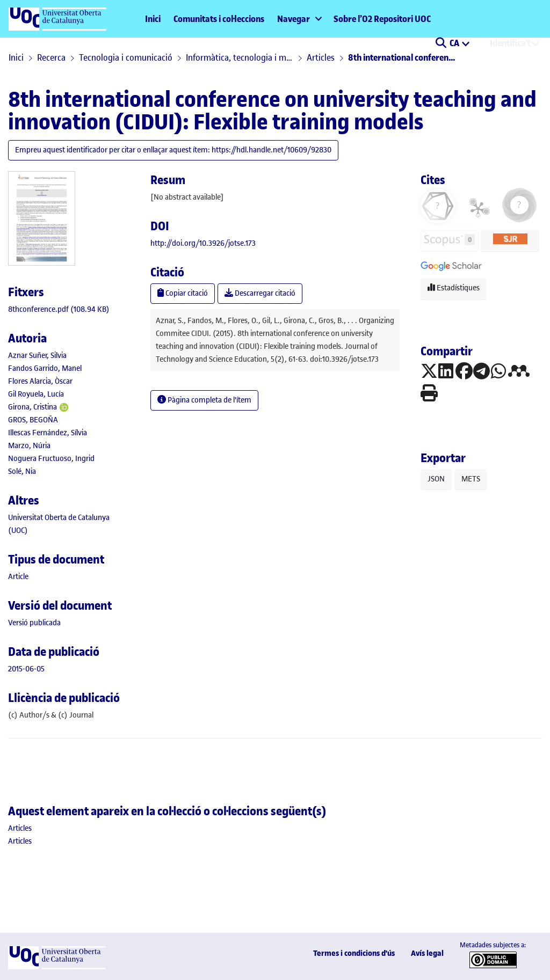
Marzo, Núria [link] (29, 446)
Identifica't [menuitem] (510, 43)
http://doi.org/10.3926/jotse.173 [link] (203, 243)
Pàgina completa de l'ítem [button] (204, 400)
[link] (59, 309)
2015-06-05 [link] (26, 669)
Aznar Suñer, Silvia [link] (37, 356)
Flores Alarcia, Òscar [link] (40, 381)
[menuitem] (299, 19)
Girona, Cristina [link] (32, 407)
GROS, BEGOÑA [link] (33, 420)
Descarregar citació (260, 293)
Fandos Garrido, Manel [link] (45, 368)
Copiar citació (183, 293)
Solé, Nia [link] (22, 471)
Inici (153, 19)
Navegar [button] (294, 19)
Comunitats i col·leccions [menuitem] (219, 19)
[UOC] (57, 967)
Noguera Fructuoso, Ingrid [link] (51, 459)
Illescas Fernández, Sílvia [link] (48, 433)
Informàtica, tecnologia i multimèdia (240, 57)
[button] (441, 44)
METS (471, 479)
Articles (321, 57)
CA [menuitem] (455, 43)
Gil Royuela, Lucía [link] (36, 394)
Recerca (51, 57)
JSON (436, 479)
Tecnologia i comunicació (126, 57)
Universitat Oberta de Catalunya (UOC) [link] (59, 524)
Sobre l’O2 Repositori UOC (382, 19)
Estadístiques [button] (454, 288)
